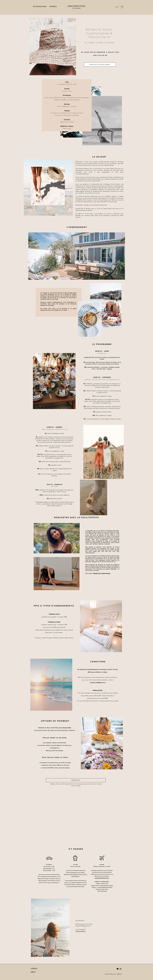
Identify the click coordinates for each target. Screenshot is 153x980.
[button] (122, 7)
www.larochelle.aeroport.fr (102, 878)
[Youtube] (118, 969)
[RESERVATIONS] (76, 780)
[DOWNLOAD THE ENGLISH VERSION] (100, 64)
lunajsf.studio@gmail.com (98, 683)
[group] (75, 791)
